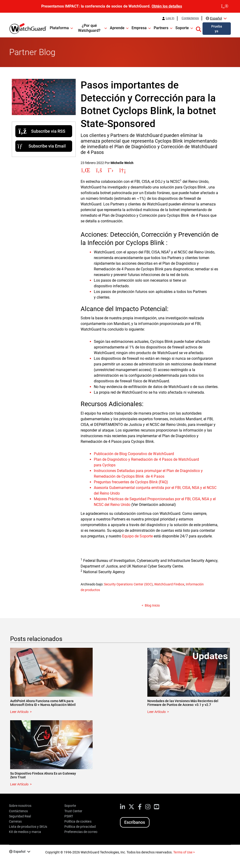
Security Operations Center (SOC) (128, 584)
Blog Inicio (152, 605)
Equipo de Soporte (137, 536)
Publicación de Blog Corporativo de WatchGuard (134, 454)
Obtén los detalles (167, 6)
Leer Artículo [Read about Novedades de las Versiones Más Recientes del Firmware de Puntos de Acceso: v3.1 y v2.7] (157, 712)
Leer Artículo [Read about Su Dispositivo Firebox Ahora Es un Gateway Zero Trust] (19, 784)
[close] (225, 6)
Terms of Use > (184, 852)
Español (216, 18)
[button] (199, 28)
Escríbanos (135, 822)
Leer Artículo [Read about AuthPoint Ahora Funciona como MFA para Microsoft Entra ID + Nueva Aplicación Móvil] (19, 712)
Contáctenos (190, 18)
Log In (170, 18)
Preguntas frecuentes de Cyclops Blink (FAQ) (131, 482)
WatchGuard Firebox (169, 584)
